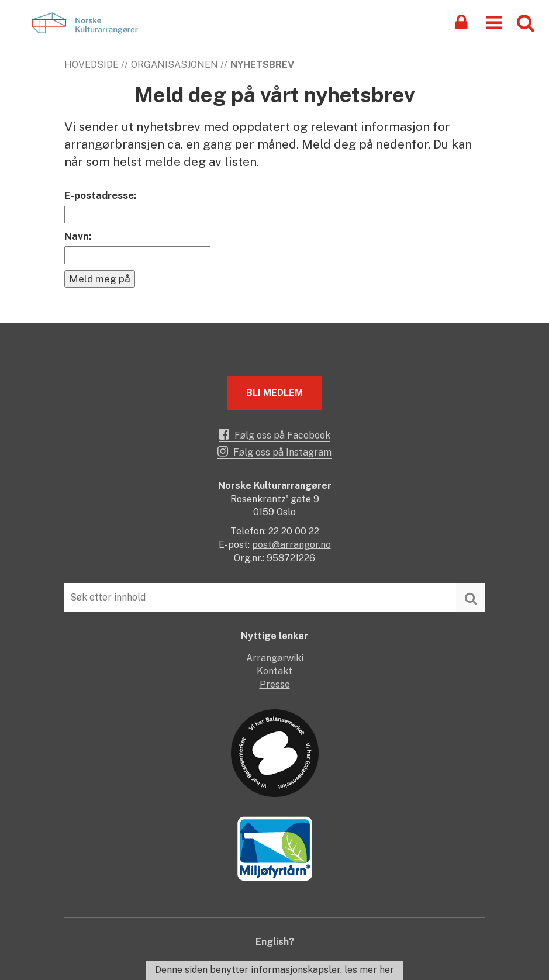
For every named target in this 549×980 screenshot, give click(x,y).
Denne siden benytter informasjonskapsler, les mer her (274, 970)
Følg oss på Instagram (274, 451)
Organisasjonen (175, 65)
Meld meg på (100, 279)
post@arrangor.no (291, 545)
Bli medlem (274, 393)
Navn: (78, 236)
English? (275, 942)
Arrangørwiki (275, 658)
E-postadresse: (100, 195)
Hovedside (91, 65)
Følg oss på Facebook (274, 434)
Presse (275, 684)
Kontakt (274, 671)
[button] (494, 22)
